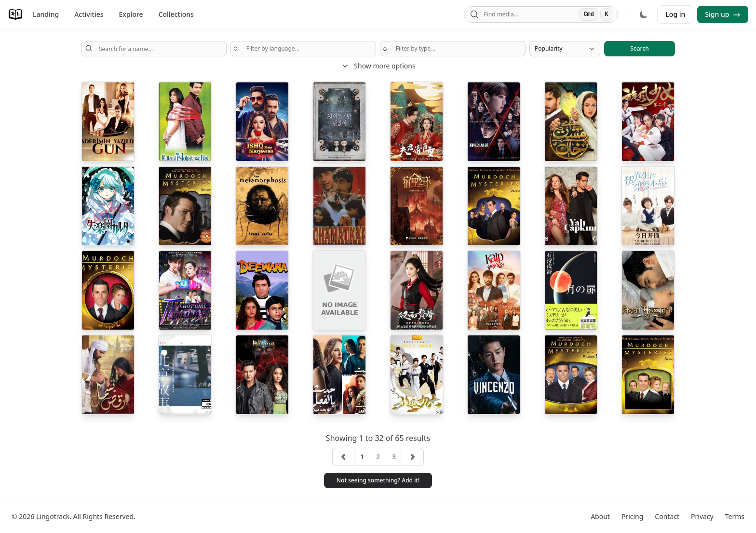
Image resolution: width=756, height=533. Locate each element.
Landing (46, 14)
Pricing (632, 516)
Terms (735, 516)
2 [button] (378, 457)
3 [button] (394, 457)
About (600, 516)
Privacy (702, 516)
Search (640, 48)
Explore (131, 14)
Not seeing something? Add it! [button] (378, 480)
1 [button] (362, 457)
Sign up (723, 14)
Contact (667, 516)
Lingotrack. (54, 516)
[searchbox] (303, 49)
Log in (675, 14)
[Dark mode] (644, 14)
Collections (176, 14)
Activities (89, 14)
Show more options (378, 66)
